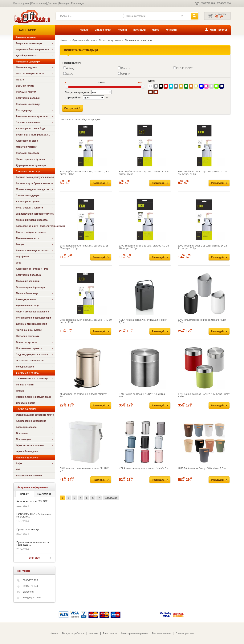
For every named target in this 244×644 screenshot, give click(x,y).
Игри (19, 263)
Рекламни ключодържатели (32, 116)
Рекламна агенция (162, 633)
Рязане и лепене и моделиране (34, 397)
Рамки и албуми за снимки (31, 232)
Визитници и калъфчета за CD (33, 135)
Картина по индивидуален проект (35, 177)
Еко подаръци (24, 110)
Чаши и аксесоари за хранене (33, 312)
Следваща (111, 498)
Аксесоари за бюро (27, 141)
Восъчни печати (25, 86)
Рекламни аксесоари (28, 153)
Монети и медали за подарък (33, 189)
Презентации (23, 439)
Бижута (20, 244)
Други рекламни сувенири (31, 165)
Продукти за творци (28, 529)
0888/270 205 (208, 3)
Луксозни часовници (28, 281)
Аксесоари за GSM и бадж (31, 129)
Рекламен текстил (26, 92)
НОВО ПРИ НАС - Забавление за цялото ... (34, 515)
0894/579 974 (224, 3)
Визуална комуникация (29, 43)
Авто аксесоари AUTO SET (32, 501)
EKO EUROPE (183, 68)
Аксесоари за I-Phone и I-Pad (32, 269)
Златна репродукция (28, 195)
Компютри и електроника (134, 633)
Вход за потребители (73, 633)
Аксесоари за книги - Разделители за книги (36, 226)
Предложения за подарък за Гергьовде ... (33, 543)
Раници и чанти (25, 385)
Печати (20, 80)
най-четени (44, 494)
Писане (20, 391)
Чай (18, 470)
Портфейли (22, 257)
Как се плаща (39, 3)
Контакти (171, 30)
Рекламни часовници (28, 104)
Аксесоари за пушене (28, 202)
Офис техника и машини (30, 445)
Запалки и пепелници (28, 122)
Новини (122, 30)
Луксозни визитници (28, 306)
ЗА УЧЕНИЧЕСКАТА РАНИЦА (32, 379)
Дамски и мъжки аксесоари (31, 324)
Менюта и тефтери (27, 147)
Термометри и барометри (30, 287)
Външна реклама (185, 633)
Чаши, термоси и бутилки (30, 159)
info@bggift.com (32, 597)
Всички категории (135, 16)
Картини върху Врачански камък (35, 183)
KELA (68, 74)
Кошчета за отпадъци (138, 40)
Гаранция (64, 3)
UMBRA (124, 74)
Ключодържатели (26, 299)
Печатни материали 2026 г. (31, 74)
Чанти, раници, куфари (29, 330)
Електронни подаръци (29, 275)
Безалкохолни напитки (29, 476)
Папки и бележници (27, 293)
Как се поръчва (21, 3)
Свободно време (26, 403)
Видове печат (103, 30)
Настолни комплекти (28, 336)
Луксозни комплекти (28, 238)
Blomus (124, 68)
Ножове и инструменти (29, 348)
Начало (84, 30)
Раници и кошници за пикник (32, 251)
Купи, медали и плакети (30, 208)
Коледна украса (25, 367)
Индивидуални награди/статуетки (35, 214)
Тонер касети (110, 633)
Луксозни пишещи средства (32, 220)
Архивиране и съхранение (31, 421)
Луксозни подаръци (83, 40)
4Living (69, 68)
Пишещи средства (26, 67)
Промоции (139, 30)
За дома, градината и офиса (32, 354)
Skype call (28, 592)
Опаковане (22, 433)
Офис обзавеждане (27, 452)
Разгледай (99, 183)
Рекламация (78, 3)
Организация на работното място (35, 415)
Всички (25, 494)
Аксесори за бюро (26, 427)
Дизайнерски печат (27, 56)
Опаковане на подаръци (30, 361)
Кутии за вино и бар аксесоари (33, 318)
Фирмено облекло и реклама (32, 49)
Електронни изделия (28, 98)
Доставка (52, 3)
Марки (156, 30)
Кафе (19, 463)
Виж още (34, 558)
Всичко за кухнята (26, 342)
